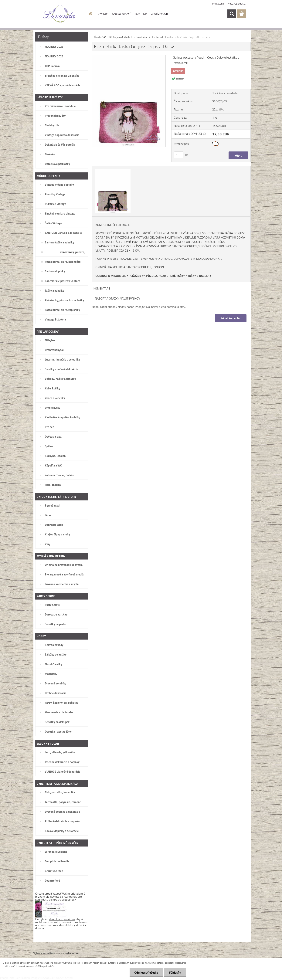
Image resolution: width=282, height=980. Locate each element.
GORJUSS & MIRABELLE (111, 276)
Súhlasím (175, 972)
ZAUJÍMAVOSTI (160, 14)
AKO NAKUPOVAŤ (122, 14)
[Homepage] (90, 14)
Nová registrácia (237, 3)
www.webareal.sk (68, 953)
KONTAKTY (141, 14)
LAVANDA (103, 14)
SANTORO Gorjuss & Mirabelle (118, 37)
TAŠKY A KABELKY (199, 276)
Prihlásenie (218, 3)
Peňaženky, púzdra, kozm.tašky (152, 37)
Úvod (97, 37)
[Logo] (59, 14)
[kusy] (179, 155)
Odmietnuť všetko (146, 972)
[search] (232, 14)
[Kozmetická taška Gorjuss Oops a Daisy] (129, 56)
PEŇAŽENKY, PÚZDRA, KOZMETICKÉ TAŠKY (157, 276)
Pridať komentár (231, 318)
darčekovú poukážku (62, 919)
